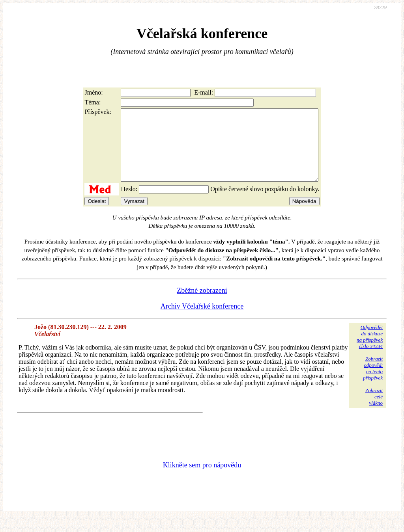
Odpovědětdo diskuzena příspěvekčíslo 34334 (370, 351)
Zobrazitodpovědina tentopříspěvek (373, 382)
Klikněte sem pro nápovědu (202, 479)
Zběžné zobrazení (202, 305)
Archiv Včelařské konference (202, 320)
